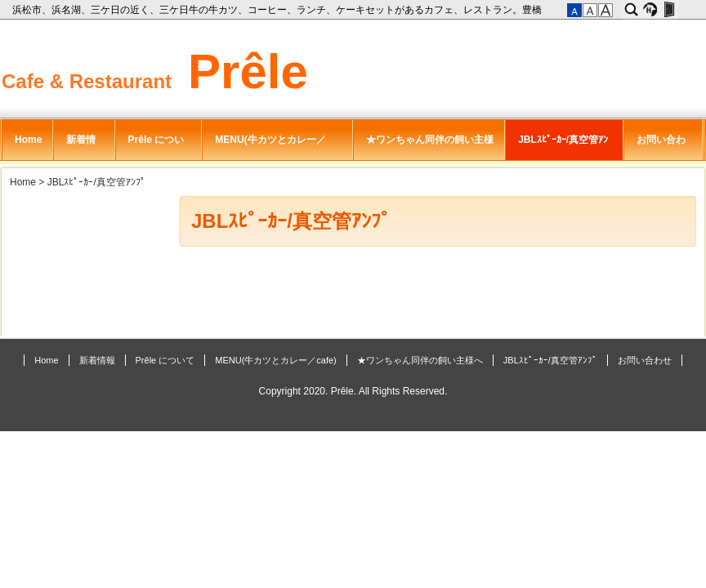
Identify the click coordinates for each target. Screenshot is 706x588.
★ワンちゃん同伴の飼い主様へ (430, 147)
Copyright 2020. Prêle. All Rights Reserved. (353, 391)
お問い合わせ (661, 147)
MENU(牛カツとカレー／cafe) (270, 147)
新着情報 (81, 147)
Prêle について (156, 147)
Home (28, 140)
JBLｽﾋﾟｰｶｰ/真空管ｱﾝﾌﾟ (563, 147)
